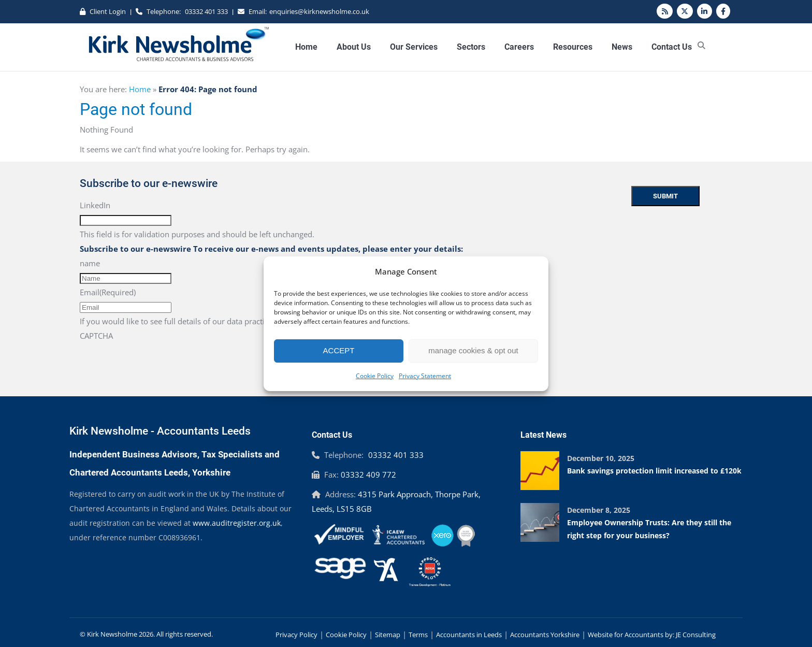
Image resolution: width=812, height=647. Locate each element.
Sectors (471, 47)
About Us (354, 47)
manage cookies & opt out (473, 350)
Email (108, 292)
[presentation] (158, 363)
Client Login (108, 11)
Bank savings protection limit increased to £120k (654, 471)
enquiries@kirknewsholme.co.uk (319, 11)
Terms (418, 635)
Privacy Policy (296, 635)
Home (306, 47)
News (622, 47)
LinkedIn (95, 205)
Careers (519, 47)
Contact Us (672, 47)
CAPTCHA (96, 336)
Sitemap (388, 635)
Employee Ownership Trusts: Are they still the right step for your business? (649, 529)
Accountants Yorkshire (545, 635)
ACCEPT (339, 350)
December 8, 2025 (599, 510)
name (90, 263)
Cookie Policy (375, 376)
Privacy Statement (425, 376)
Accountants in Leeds (469, 635)
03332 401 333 (206, 11)
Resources (573, 47)
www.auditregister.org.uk (237, 523)
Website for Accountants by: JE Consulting (652, 635)
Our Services (414, 47)
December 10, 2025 (601, 458)
